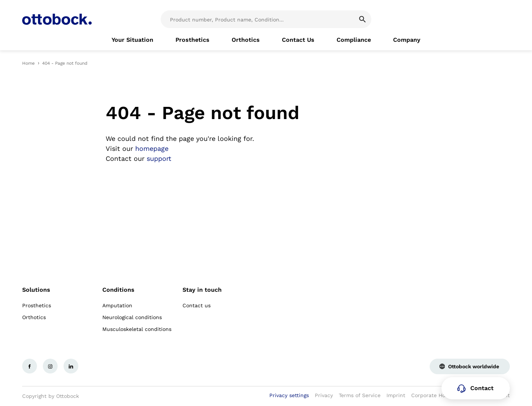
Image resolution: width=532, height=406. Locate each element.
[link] (132, 40)
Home (28, 63)
